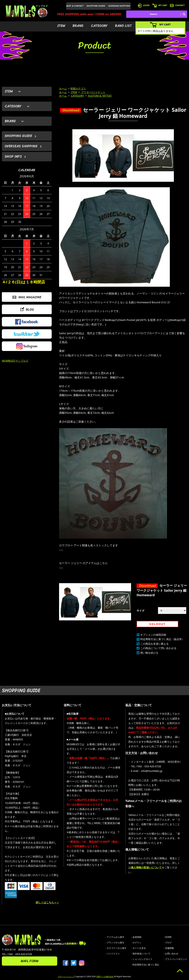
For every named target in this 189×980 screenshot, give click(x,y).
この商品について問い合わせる (158, 648)
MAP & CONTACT (75, 6)
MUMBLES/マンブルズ (15, 361)
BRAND (78, 26)
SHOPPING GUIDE (96, 6)
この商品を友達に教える (154, 644)
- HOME (168, 937)
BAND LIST (123, 26)
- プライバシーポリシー (175, 959)
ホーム (63, 88)
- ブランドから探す (115, 943)
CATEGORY (99, 26)
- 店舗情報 (169, 948)
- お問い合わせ (171, 954)
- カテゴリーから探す (116, 948)
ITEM (61, 26)
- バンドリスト (113, 954)
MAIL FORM (30, 961)
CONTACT (177, 5)
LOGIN (144, 5)
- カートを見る (139, 948)
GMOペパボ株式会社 (105, 977)
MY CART (160, 5)
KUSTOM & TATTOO (100, 96)
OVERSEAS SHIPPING (119, 6)
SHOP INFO (13, 157)
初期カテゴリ (78, 88)
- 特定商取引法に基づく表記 (145, 965)
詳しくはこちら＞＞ (47, 902)
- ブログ (168, 943)
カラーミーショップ (66, 977)
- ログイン (136, 943)
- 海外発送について (141, 954)
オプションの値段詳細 (153, 635)
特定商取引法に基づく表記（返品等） (162, 639)
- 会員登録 (136, 937)
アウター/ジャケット (93, 92)
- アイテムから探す (115, 937)
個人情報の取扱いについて (146, 867)
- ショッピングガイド (142, 959)
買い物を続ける (149, 653)
